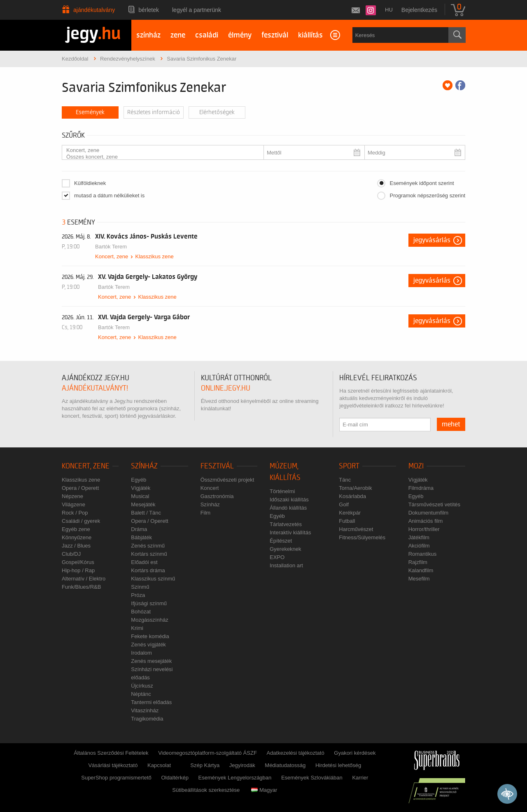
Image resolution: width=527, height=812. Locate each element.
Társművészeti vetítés (434, 504)
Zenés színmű (148, 546)
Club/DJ (71, 554)
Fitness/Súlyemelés (362, 537)
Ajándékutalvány (94, 10)
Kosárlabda (352, 496)
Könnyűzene (77, 537)
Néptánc (141, 694)
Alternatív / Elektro (84, 579)
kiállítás (310, 35)
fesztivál (275, 35)
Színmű (140, 587)
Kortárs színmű (149, 554)
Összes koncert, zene (160, 157)
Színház (144, 466)
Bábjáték (141, 537)
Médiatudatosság (285, 765)
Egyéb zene (76, 529)
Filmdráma (421, 488)
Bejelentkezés (419, 10)
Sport (349, 466)
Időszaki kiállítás (289, 500)
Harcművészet (356, 529)
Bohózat (141, 612)
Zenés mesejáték (151, 661)
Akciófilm (419, 546)
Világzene (73, 504)
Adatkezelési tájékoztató (295, 753)
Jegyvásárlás (432, 240)
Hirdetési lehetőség (338, 765)
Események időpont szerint (422, 183)
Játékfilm (419, 537)
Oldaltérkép (175, 778)
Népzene (72, 496)
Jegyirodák (242, 765)
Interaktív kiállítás (290, 532)
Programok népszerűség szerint (427, 195)
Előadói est (144, 562)
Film (206, 513)
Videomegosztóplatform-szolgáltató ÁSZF (208, 753)
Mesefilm (419, 579)
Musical (140, 496)
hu (389, 10)
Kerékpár (350, 513)
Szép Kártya (205, 765)
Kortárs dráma (148, 570)
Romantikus (423, 554)
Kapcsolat (159, 765)
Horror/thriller (424, 529)
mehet (451, 424)
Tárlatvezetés (286, 524)
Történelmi (282, 491)
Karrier (360, 778)
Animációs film (426, 521)
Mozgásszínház (149, 620)
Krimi (137, 628)
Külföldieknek (90, 183)
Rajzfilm (418, 562)
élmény (240, 35)
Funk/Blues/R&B (81, 587)
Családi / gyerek (81, 521)
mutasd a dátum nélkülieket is (109, 195)
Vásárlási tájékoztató (113, 765)
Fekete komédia (150, 636)
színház (148, 35)
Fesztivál (217, 466)
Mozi (416, 466)
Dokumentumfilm (429, 513)
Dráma (139, 529)
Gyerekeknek (286, 549)
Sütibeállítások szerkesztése (206, 790)
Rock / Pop (75, 513)
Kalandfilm (421, 570)
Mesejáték (143, 504)
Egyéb (139, 480)
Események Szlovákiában (312, 778)
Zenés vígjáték (148, 645)
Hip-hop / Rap (78, 570)
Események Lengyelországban (235, 778)
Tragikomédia (147, 719)
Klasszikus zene (154, 256)
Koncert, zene (160, 150)
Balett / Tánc (146, 513)
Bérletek (149, 10)
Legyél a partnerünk (197, 10)
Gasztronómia (217, 496)
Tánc (345, 480)
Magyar (264, 790)
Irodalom (141, 653)
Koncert (210, 488)
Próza (138, 595)
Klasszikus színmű (153, 579)
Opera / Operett (80, 488)
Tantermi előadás (151, 702)
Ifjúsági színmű (149, 603)
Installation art (286, 565)
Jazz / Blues (76, 546)
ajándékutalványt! (95, 388)
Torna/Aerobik (355, 488)
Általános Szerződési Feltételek (111, 753)
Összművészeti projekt (227, 480)
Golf (344, 504)
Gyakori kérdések (355, 753)
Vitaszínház (145, 710)
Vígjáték (141, 488)
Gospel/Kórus (78, 562)
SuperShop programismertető (116, 778)
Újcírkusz (142, 686)
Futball (347, 521)
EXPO (277, 557)
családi (207, 35)
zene (178, 35)
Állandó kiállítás (288, 508)
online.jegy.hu (226, 388)
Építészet (281, 541)
